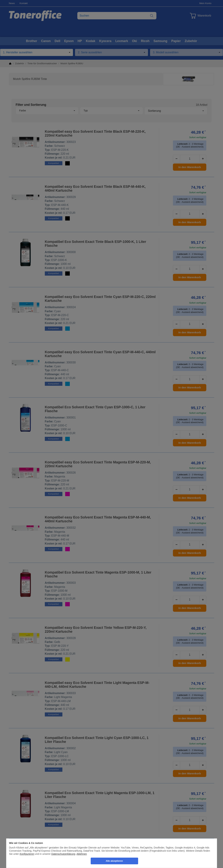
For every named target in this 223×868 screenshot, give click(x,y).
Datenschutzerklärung (63, 854)
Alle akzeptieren (114, 861)
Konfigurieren (27, 854)
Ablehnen (82, 854)
